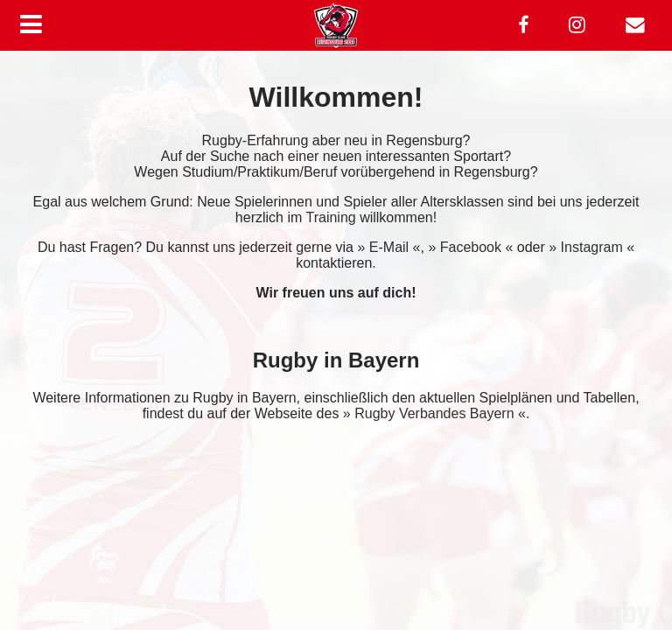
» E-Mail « (388, 247)
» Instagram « (591, 247)
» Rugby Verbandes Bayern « (434, 413)
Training (330, 217)
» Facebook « (470, 247)
